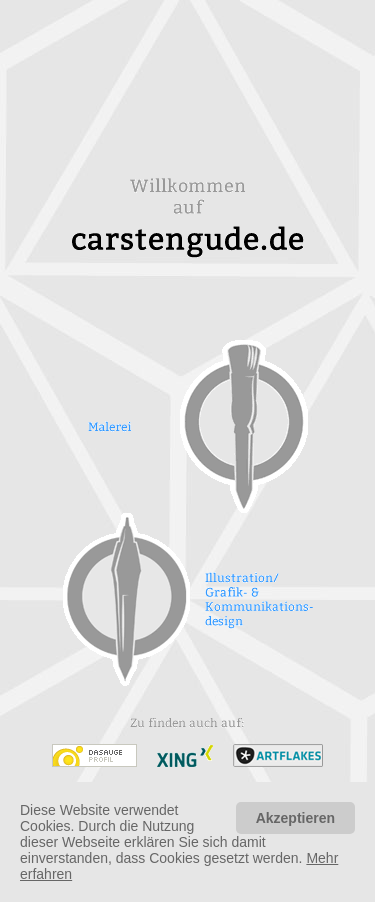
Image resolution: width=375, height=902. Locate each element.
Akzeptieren (295, 818)
